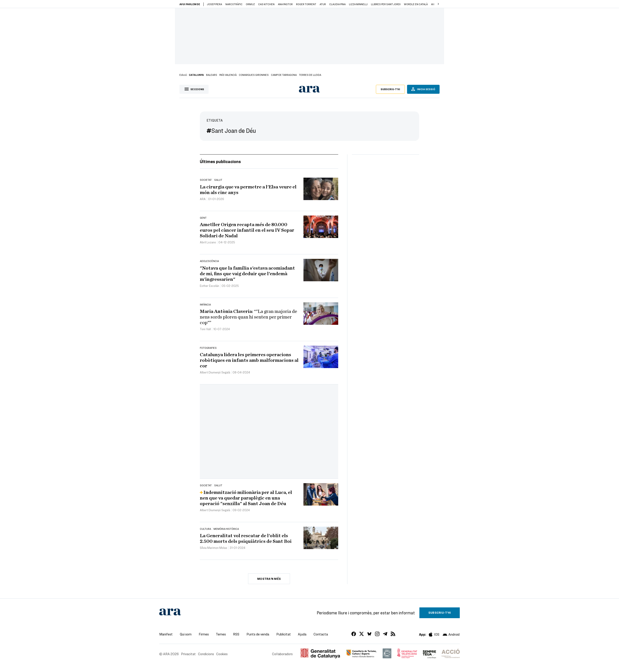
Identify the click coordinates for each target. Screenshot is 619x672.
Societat (206, 180)
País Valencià (228, 75)
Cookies (222, 654)
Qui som (186, 634)
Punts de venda (258, 634)
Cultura (205, 529)
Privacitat (188, 654)
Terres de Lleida (310, 75)
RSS (236, 634)
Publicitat (284, 634)
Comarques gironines (254, 75)
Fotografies (208, 348)
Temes (221, 634)
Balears (212, 75)
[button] (438, 4)
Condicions (206, 654)
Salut (218, 180)
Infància (205, 304)
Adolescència (209, 261)
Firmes (204, 634)
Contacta (321, 634)
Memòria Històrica (226, 529)
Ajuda (302, 634)
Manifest (166, 634)
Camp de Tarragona (284, 75)
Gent (203, 218)
